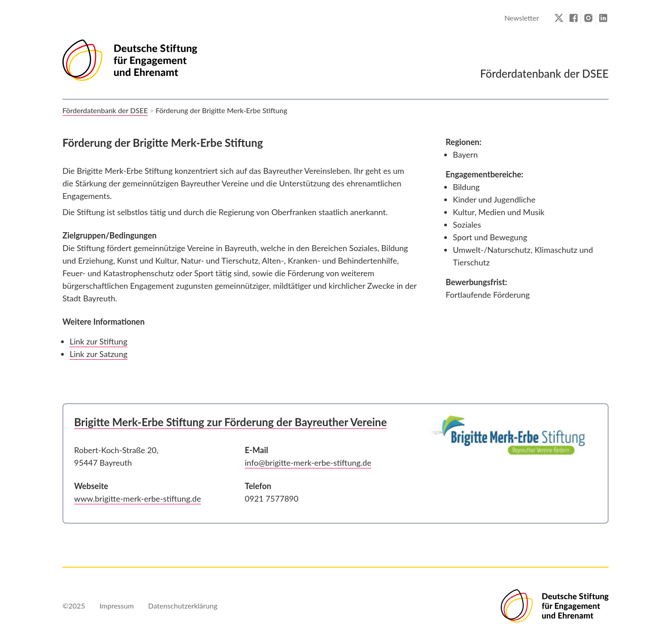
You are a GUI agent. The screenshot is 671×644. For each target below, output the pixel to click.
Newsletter (522, 18)
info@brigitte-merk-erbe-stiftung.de (308, 463)
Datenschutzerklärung (183, 606)
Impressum (116, 606)
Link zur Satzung (99, 354)
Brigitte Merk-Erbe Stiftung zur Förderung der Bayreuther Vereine (230, 422)
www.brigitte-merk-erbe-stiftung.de (137, 498)
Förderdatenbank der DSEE (105, 110)
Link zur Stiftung (99, 341)
